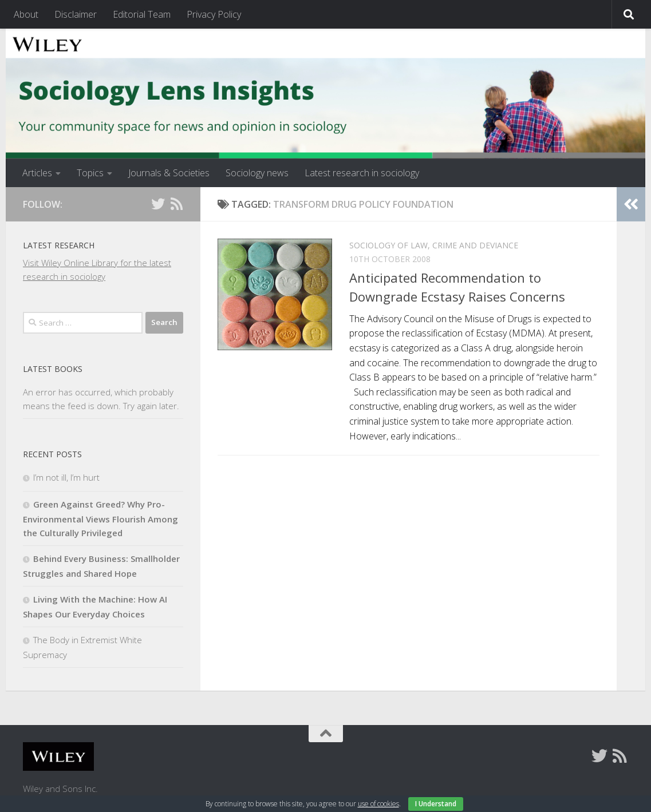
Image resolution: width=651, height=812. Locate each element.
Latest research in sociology (362, 173)
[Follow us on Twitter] (158, 204)
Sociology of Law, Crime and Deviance (434, 245)
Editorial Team (142, 14)
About (26, 14)
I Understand (436, 804)
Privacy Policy (214, 14)
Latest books (53, 369)
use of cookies (378, 804)
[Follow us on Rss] (176, 204)
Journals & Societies (169, 173)
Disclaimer (76, 14)
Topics (90, 173)
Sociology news (257, 173)
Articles (37, 173)
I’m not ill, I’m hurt (66, 477)
